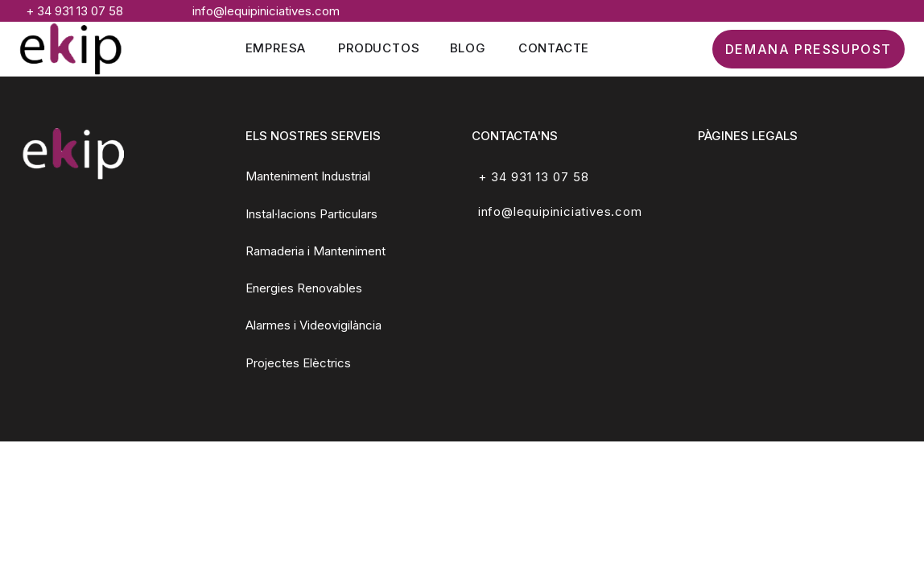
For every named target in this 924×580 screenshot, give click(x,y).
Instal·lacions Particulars (311, 214)
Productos (379, 48)
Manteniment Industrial (308, 176)
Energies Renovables (304, 288)
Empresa (276, 48)
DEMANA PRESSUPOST (808, 49)
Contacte (554, 48)
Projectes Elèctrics (298, 363)
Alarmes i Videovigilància (313, 325)
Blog (468, 48)
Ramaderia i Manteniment (316, 251)
